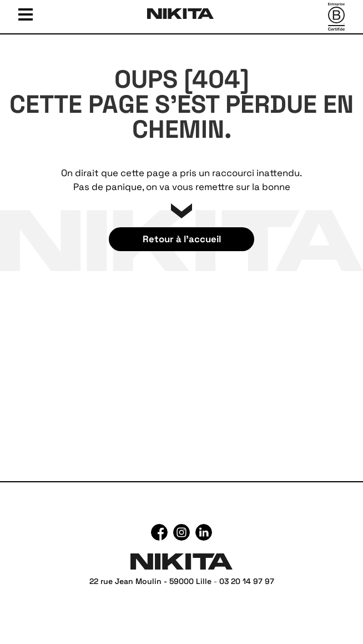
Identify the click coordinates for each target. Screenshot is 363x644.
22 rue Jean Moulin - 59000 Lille (150, 581)
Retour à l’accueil (182, 239)
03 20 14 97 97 (247, 581)
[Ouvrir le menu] (26, 13)
